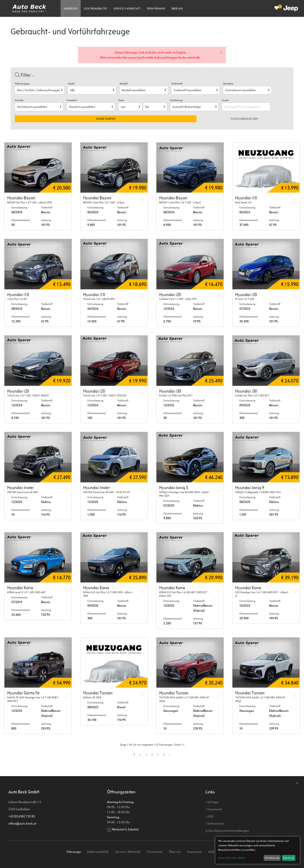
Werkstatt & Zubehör (125, 829)
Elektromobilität (96, 9)
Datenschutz (215, 823)
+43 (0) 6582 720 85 (22, 816)
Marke (71, 84)
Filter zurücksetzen (244, 119)
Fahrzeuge (71, 9)
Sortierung (176, 100)
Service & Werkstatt (127, 9)
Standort (72, 100)
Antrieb (19, 100)
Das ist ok (289, 858)
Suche (226, 100)
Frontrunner (156, 9)
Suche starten (106, 119)
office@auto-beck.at (22, 823)
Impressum (214, 809)
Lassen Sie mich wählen (232, 858)
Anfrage (212, 802)
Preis (121, 100)
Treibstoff (177, 84)
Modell (123, 84)
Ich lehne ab (272, 858)
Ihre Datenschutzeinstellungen (227, 831)
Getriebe (228, 84)
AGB (209, 816)
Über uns (177, 9)
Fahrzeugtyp (22, 84)
